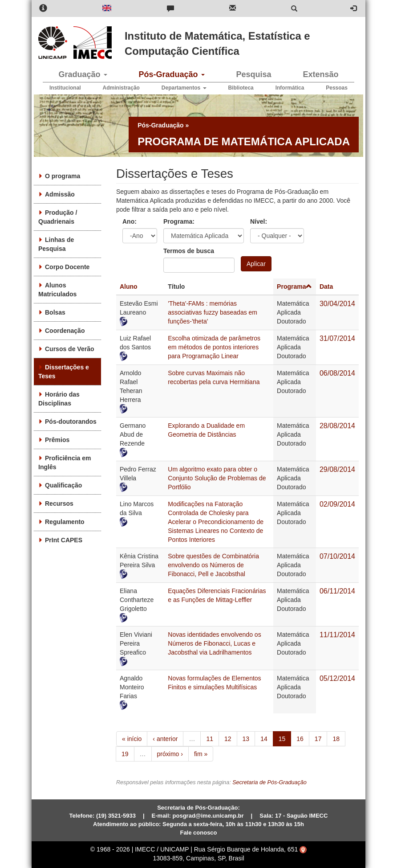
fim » (201, 754)
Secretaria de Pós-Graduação (269, 782)
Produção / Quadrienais (58, 217)
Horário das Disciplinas (59, 399)
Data (326, 287)
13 (246, 739)
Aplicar (256, 264)
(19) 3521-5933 (116, 816)
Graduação (83, 74)
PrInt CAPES (64, 540)
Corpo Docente (67, 267)
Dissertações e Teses (64, 372)
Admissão (60, 194)
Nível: (259, 221)
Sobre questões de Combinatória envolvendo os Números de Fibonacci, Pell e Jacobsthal (213, 565)
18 (336, 739)
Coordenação (65, 331)
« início (132, 739)
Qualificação (63, 485)
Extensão (320, 74)
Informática (290, 88)
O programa (63, 176)
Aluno (129, 287)
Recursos (59, 504)
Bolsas (55, 312)
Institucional (65, 88)
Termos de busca (189, 251)
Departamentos (184, 88)
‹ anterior (165, 739)
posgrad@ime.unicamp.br (208, 816)
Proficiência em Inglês (65, 463)
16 (300, 739)
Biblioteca (241, 88)
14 (264, 739)
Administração (121, 88)
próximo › (170, 754)
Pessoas (337, 88)
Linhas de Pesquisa (56, 244)
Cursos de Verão (70, 349)
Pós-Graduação (171, 74)
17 (318, 739)
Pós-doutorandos (71, 422)
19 (125, 754)
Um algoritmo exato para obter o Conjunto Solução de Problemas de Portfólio (217, 478)
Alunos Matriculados (57, 290)
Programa (294, 287)
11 (210, 739)
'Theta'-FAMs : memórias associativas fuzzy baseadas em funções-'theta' (213, 312)
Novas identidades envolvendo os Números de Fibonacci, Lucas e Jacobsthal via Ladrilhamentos (214, 643)
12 (228, 739)
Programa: (179, 221)
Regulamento (65, 522)
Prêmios (57, 440)
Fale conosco (198, 833)
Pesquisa (253, 74)
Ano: (130, 221)
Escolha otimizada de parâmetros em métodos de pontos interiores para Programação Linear (214, 347)
